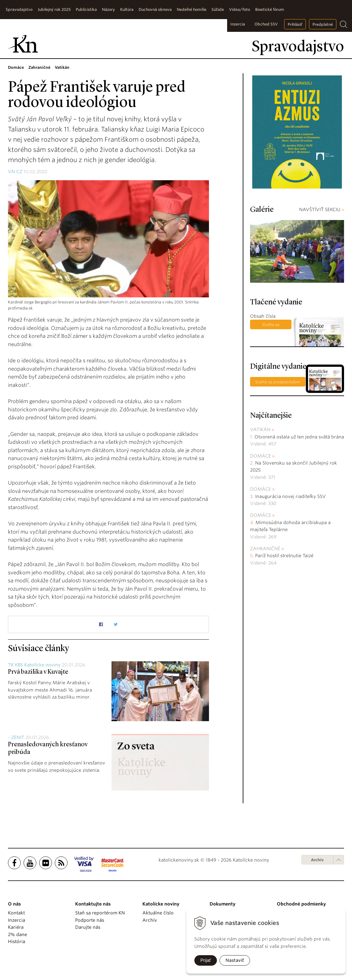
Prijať (206, 960)
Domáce (261, 456)
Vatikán (260, 430)
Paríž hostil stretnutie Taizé (284, 556)
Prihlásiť (295, 24)
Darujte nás (88, 927)
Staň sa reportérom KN (100, 913)
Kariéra (16, 927)
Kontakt (16, 913)
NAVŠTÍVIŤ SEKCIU (322, 209)
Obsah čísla (263, 316)
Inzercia (238, 24)
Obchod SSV (266, 24)
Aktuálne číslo (158, 913)
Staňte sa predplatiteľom (271, 326)
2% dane (18, 934)
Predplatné (323, 24)
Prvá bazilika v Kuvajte (38, 672)
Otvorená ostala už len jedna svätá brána (299, 437)
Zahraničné (265, 549)
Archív (317, 860)
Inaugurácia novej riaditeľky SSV (291, 496)
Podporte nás (90, 920)
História (17, 941)
